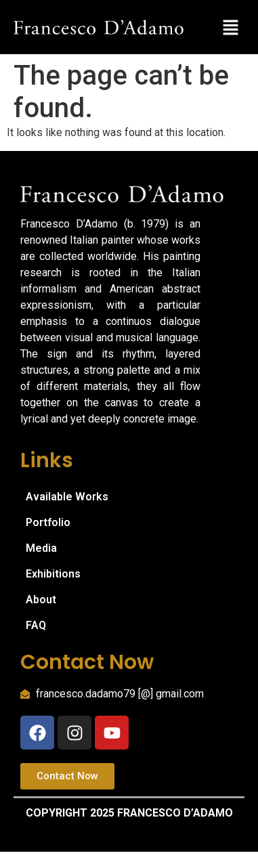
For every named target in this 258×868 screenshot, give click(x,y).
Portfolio (48, 522)
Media (41, 548)
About (41, 600)
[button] (231, 27)
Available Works (67, 497)
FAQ (36, 625)
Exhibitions (53, 574)
